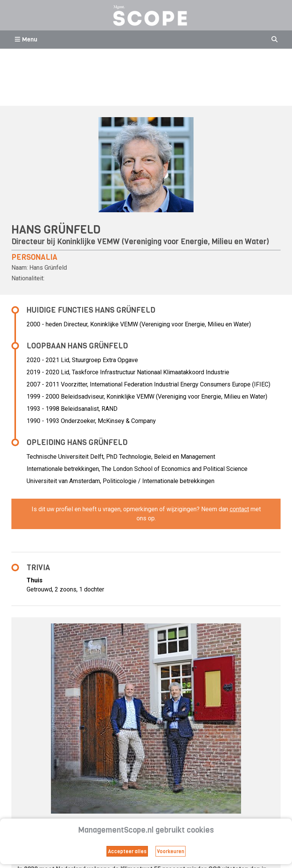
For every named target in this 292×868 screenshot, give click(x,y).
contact (239, 509)
